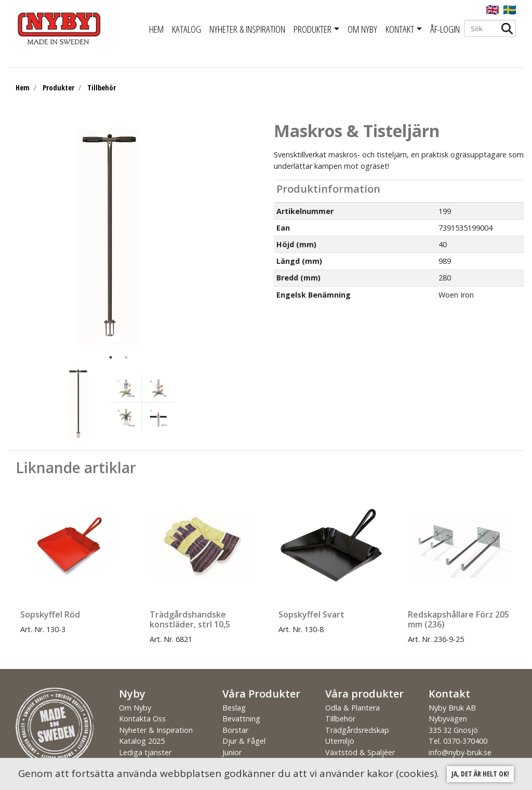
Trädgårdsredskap (357, 730)
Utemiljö (340, 741)
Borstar (235, 730)
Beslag (234, 708)
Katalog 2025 (142, 741)
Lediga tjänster (145, 752)
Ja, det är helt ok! (480, 774)
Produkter (312, 29)
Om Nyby (362, 29)
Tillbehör (102, 88)
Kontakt (400, 29)
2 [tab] (126, 357)
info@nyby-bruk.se (460, 752)
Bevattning (241, 719)
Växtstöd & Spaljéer (360, 752)
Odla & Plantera (353, 708)
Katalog (187, 29)
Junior (232, 752)
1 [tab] (111, 357)
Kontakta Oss (142, 719)
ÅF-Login (445, 29)
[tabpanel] (111, 235)
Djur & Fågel (244, 741)
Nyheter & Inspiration (247, 29)
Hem (156, 29)
